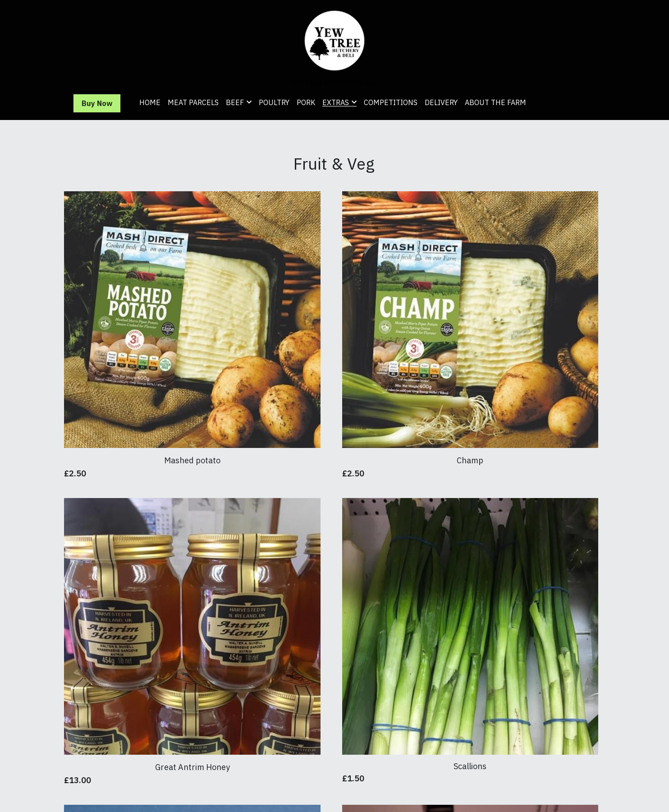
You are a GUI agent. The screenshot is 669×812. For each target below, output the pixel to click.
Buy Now (97, 103)
